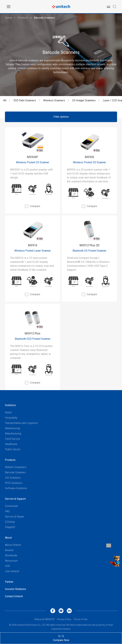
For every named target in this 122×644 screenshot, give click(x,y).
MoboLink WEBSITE (45, 619)
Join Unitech (12, 571)
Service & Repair (15, 517)
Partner (9, 582)
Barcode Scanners (44, 18)
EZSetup (10, 522)
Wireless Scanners (54, 100)
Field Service (13, 439)
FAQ (7, 511)
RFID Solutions (14, 483)
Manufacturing (13, 434)
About (8, 538)
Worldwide (11, 555)
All (5, 100)
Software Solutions (16, 488)
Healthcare (11, 444)
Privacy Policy (64, 619)
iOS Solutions (13, 478)
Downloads (11, 506)
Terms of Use (81, 619)
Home (8, 18)
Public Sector (13, 449)
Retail (8, 412)
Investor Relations (15, 589)
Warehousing (12, 428)
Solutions (10, 405)
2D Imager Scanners (84, 100)
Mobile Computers (16, 467)
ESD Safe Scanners (25, 100)
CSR (7, 566)
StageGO (10, 527)
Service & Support (15, 499)
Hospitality (11, 418)
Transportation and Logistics (21, 423)
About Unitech (13, 545)
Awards (9, 550)
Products (23, 18)
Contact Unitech (14, 596)
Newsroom (11, 561)
